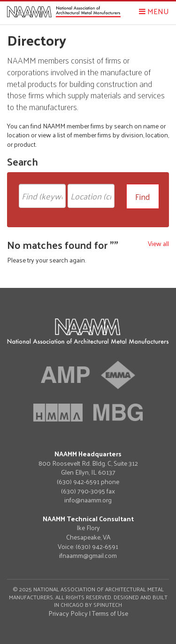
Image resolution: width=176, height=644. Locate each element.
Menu (154, 11)
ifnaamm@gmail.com (88, 556)
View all (158, 243)
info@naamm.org (88, 500)
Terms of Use (110, 613)
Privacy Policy (68, 613)
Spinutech (108, 604)
